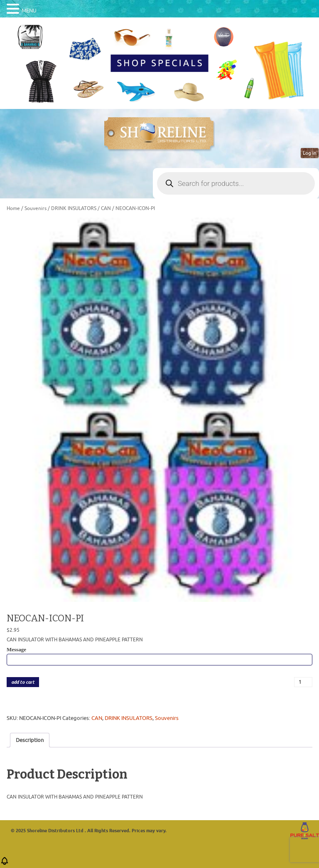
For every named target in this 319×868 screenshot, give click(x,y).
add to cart (23, 682)
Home (13, 208)
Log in (310, 153)
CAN (106, 208)
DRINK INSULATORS (74, 208)
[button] (5, 864)
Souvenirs (36, 208)
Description (30, 740)
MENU (29, 11)
